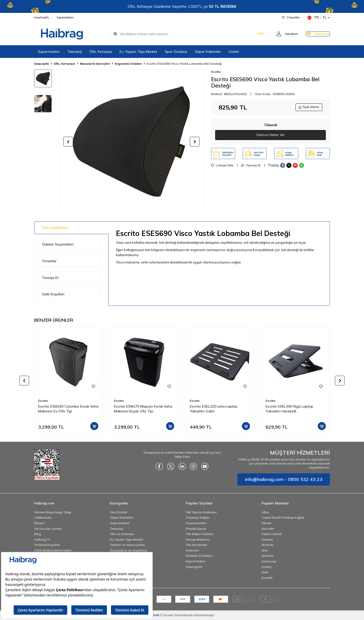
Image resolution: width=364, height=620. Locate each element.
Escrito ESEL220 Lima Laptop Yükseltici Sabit (214, 409)
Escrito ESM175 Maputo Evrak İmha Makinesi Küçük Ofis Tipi (143, 409)
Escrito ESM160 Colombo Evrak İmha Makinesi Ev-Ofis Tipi (68, 409)
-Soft (155, 615)
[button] (68, 142)
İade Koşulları (53, 294)
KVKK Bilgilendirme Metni (53, 550)
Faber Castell (272, 534)
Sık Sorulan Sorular (48, 529)
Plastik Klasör (196, 529)
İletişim (39, 523)
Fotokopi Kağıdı (197, 517)
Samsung (269, 561)
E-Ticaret (167, 615)
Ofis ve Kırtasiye (122, 534)
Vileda (266, 523)
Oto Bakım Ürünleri (200, 534)
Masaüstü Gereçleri (95, 64)
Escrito (216, 72)
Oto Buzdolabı (197, 545)
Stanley (267, 539)
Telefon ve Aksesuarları (127, 545)
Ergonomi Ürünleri (128, 64)
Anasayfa (41, 64)
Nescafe (268, 529)
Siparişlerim (65, 17)
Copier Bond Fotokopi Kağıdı (283, 517)
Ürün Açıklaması (55, 228)
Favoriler (291, 17)
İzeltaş (267, 567)
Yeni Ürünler (119, 512)
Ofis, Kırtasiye (101, 52)
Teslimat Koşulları (47, 545)
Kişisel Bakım (196, 561)
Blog (38, 534)
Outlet (234, 52)
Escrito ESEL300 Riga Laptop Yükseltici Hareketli (289, 409)
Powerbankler (196, 523)
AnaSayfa (41, 17)
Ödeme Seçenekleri (58, 244)
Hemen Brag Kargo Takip (53, 512)
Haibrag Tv (42, 539)
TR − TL (319, 18)
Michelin (268, 556)
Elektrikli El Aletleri (199, 556)
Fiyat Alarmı (307, 108)
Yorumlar (49, 261)
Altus (265, 512)
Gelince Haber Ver (271, 136)
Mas (265, 550)
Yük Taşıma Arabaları (201, 512)
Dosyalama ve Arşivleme (128, 550)
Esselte (267, 578)
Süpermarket (49, 52)
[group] (131, 142)
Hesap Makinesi (198, 539)
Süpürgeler (194, 567)
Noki (265, 572)
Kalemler (192, 550)
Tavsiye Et (251, 167)
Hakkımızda (43, 517)
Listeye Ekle (222, 167)
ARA (251, 34)
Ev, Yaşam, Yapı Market (138, 52)
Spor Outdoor (176, 52)
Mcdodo (268, 545)
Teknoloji (75, 52)
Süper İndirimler (208, 52)
